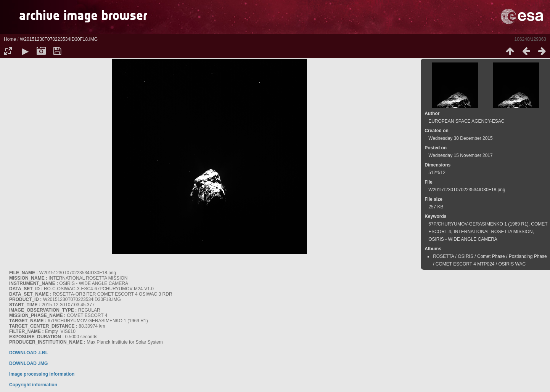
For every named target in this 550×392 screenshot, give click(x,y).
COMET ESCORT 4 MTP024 (465, 264)
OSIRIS (466, 256)
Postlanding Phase (528, 256)
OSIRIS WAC (512, 264)
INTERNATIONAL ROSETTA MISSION (493, 232)
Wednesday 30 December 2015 (461, 138)
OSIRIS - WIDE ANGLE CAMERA (463, 239)
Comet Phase (491, 256)
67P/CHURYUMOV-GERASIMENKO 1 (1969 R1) (478, 224)
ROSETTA (443, 256)
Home (10, 39)
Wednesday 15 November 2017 (461, 155)
